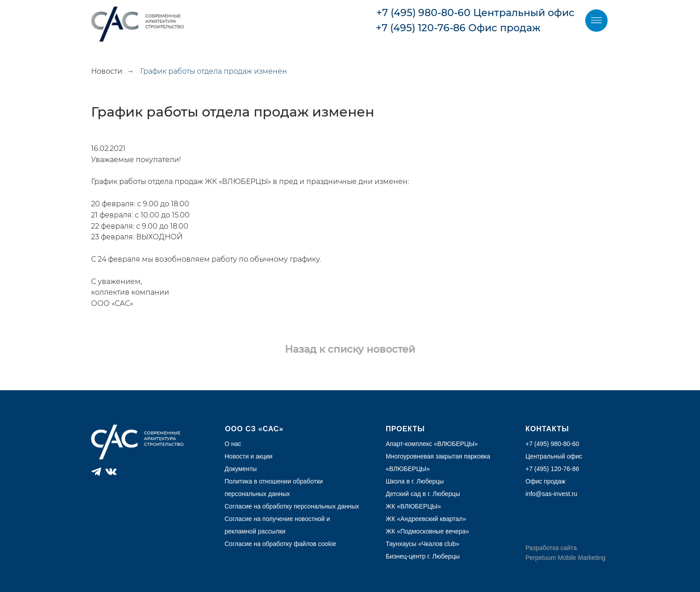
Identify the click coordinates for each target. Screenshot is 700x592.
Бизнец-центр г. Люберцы (423, 556)
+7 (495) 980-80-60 (423, 13)
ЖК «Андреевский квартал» (426, 519)
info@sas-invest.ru (551, 494)
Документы (241, 469)
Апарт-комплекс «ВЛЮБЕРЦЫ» (432, 444)
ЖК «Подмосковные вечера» (427, 531)
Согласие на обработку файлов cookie (280, 544)
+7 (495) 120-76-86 (421, 28)
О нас (233, 444)
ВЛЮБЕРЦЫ (408, 469)
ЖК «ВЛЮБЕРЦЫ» (413, 506)
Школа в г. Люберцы (415, 481)
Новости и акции (248, 456)
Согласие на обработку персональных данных (292, 506)
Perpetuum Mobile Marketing (565, 558)
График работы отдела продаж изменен (214, 71)
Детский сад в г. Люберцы (423, 494)
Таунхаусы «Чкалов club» (423, 544)
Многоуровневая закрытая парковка (438, 456)
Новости (107, 71)
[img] (596, 21)
